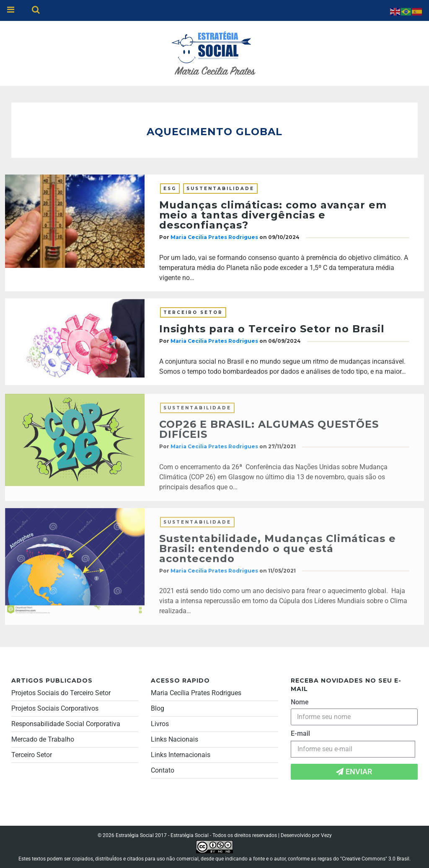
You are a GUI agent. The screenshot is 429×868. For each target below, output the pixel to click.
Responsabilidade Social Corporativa (66, 724)
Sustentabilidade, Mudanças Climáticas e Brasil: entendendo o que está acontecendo (278, 551)
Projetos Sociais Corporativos (55, 708)
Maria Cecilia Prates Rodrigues (214, 238)
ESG (170, 189)
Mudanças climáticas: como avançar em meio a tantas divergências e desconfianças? (273, 215)
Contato (163, 770)
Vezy (326, 835)
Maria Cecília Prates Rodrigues (196, 693)
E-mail (300, 733)
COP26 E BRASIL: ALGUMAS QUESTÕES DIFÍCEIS (269, 433)
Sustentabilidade (220, 189)
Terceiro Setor (193, 313)
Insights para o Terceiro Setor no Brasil (272, 329)
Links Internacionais (181, 755)
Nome (300, 702)
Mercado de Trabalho (43, 739)
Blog (158, 708)
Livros (160, 724)
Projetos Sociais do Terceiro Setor (61, 693)
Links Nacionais (174, 739)
